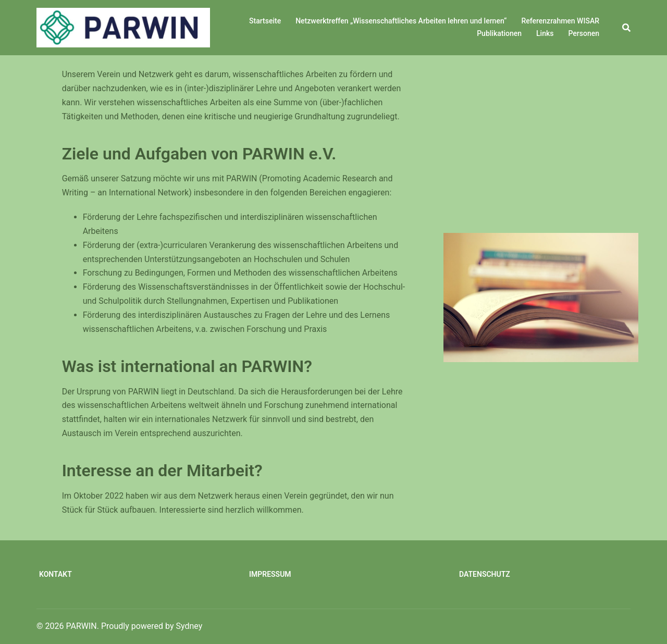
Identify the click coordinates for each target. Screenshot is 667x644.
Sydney (189, 626)
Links (545, 33)
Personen (584, 33)
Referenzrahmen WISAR (560, 21)
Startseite (265, 21)
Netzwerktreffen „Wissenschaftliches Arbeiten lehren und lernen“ (401, 21)
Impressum (270, 574)
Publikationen (499, 33)
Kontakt (55, 574)
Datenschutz (485, 574)
